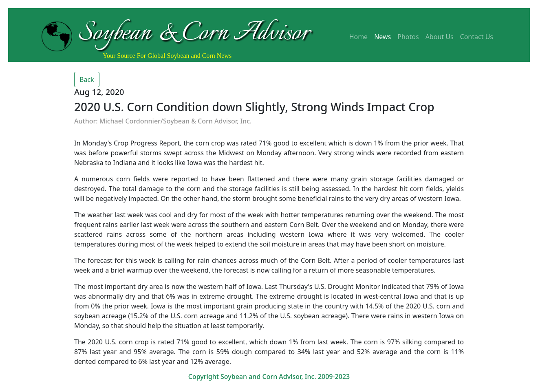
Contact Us (477, 37)
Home (359, 37)
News (383, 37)
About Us (440, 37)
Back (87, 79)
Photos (408, 37)
